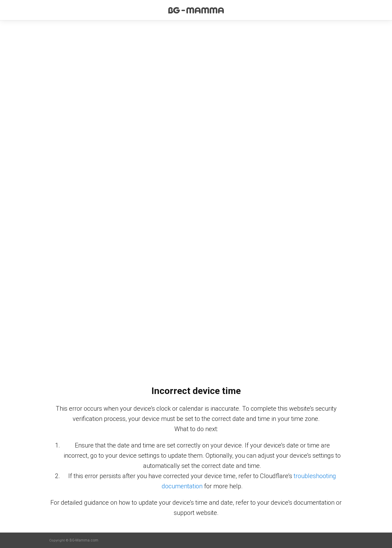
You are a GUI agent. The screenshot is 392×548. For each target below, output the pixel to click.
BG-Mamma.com (84, 540)
